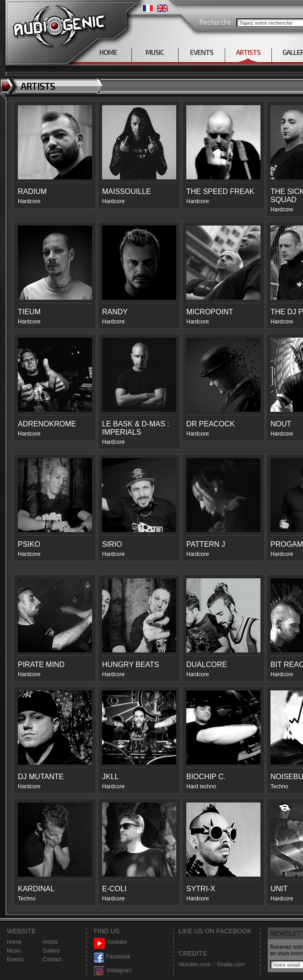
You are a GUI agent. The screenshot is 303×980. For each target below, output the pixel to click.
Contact (52, 959)
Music (14, 951)
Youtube (111, 942)
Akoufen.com (195, 964)
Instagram (113, 971)
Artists (50, 942)
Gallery (51, 951)
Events (15, 959)
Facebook (112, 957)
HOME (108, 52)
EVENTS (202, 52)
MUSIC (155, 52)
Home (14, 942)
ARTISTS (248, 52)
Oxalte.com (231, 964)
